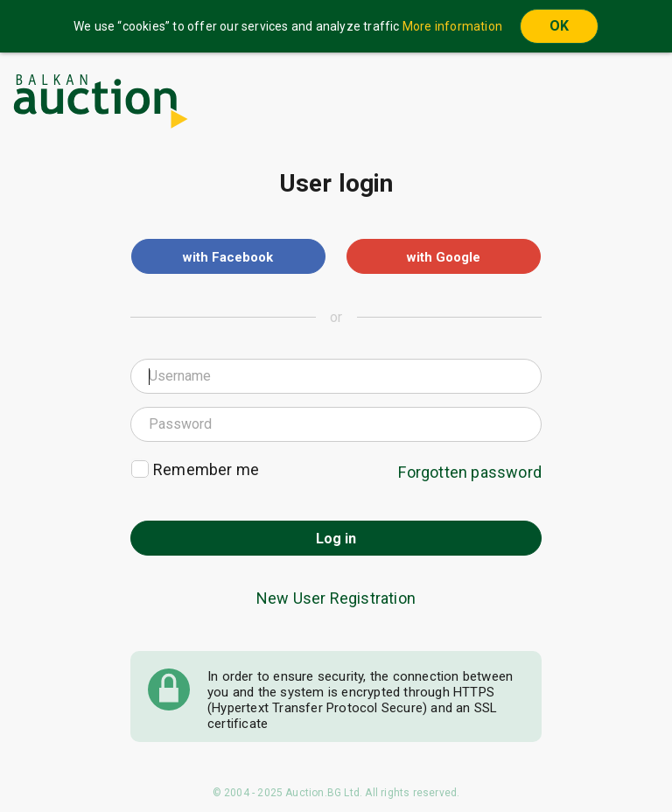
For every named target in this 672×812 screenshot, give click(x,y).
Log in (336, 539)
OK (559, 26)
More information (452, 26)
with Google (444, 257)
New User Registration (336, 598)
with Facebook (228, 257)
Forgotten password (470, 472)
